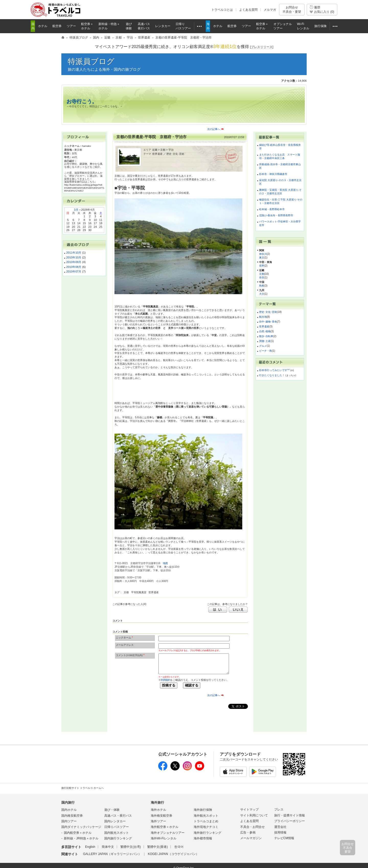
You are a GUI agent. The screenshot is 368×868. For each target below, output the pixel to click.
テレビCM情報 (284, 838)
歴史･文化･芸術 (268, 312)
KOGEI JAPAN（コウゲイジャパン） (173, 854)
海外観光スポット (206, 816)
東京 (262, 258)
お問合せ (292, 10)
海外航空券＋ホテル (165, 827)
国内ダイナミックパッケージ (81, 827)
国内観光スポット (117, 833)
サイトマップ (249, 810)
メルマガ (270, 10)
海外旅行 (157, 802)
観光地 (263, 317)
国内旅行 (68, 802)
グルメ (263, 346)
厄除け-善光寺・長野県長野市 (276, 215)
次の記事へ (214, 129)
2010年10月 (74, 257)
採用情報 (280, 833)
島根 (262, 286)
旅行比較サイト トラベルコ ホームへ (83, 788)
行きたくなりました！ (272, 375)
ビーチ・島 (266, 351)
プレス (279, 810)
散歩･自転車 (266, 336)
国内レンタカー (115, 821)
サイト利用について (254, 815)
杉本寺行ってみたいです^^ (275, 370)
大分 (262, 294)
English (90, 847)
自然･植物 (265, 331)
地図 (165, 563)
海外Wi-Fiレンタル (164, 838)
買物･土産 (265, 341)
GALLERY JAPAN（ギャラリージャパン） (112, 854)
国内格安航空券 (72, 816)
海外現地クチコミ (206, 827)
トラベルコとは (222, 10)
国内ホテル (69, 810)
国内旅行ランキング (118, 838)
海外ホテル (158, 810)
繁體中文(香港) (157, 847)
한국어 (179, 847)
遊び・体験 (112, 810)
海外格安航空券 (162, 816)
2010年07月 (74, 271)
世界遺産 (264, 326)
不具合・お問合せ (252, 827)
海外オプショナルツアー (168, 833)
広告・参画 (248, 833)
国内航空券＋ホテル (78, 833)
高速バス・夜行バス (118, 816)
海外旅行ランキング (208, 833)
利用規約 (166, 680)
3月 (76, 210)
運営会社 (280, 827)
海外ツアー (158, 821)
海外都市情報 (203, 838)
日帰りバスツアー (117, 827)
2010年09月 (74, 262)
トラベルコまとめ (206, 821)
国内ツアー (69, 821)
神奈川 (263, 254)
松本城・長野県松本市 (272, 209)
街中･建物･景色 (268, 322)
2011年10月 (74, 253)
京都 (262, 274)
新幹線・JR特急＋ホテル (81, 838)
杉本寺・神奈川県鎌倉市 (273, 174)
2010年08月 (74, 267)
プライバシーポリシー (290, 821)
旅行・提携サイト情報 (290, 815)
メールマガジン (251, 838)
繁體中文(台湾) (131, 847)
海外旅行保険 (203, 810)
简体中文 (108, 847)
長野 (262, 266)
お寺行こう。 (82, 101)
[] (262, 47)
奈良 (262, 277)
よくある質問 (248, 10)
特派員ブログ (91, 61)
